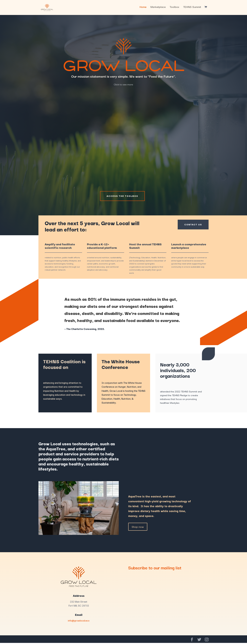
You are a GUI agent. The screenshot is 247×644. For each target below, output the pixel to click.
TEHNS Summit (192, 9)
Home (143, 9)
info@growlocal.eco (79, 621)
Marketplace (158, 9)
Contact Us (192, 226)
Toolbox (174, 9)
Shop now (138, 528)
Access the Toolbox (122, 196)
